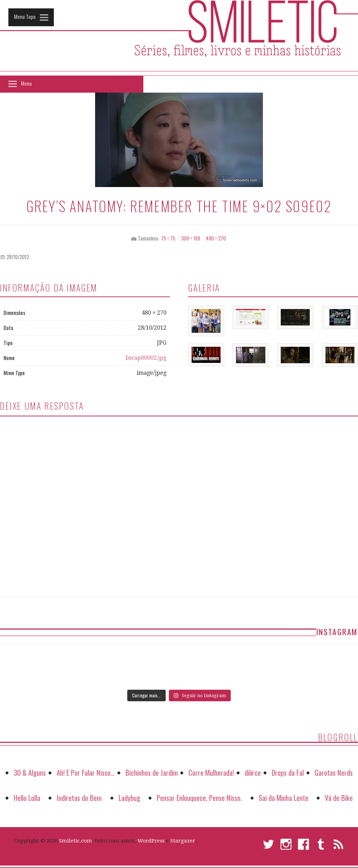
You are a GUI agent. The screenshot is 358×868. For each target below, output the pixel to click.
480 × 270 (216, 238)
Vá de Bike (339, 798)
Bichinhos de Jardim (152, 772)
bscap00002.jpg (146, 358)
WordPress (151, 841)
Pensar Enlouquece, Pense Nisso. (199, 798)
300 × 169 (191, 238)
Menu (26, 83)
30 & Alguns (30, 772)
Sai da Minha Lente (284, 798)
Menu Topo (25, 16)
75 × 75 (168, 238)
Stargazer (183, 841)
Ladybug (129, 798)
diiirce (253, 772)
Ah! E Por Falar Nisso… (86, 772)
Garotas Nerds (334, 772)
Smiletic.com (76, 841)
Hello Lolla (27, 798)
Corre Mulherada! (211, 772)
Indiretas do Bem (79, 798)
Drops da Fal (288, 772)
